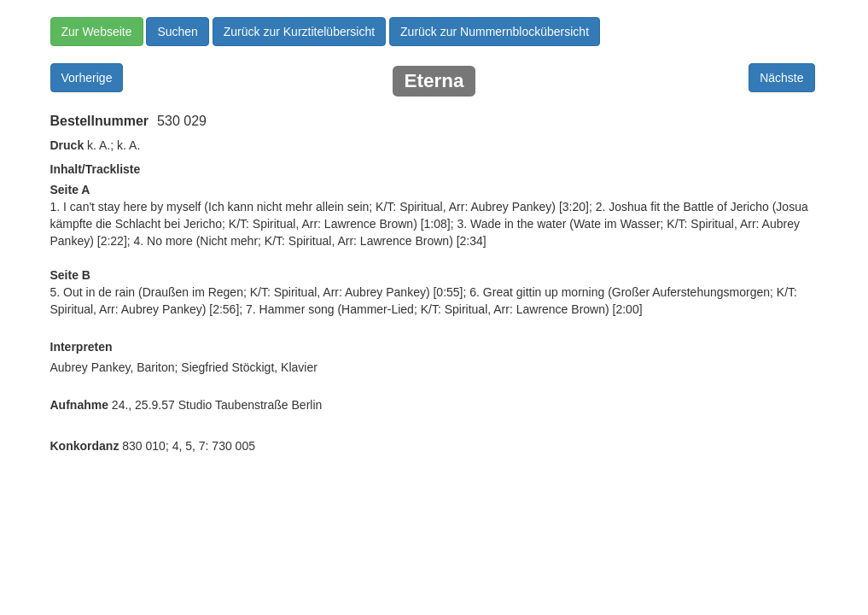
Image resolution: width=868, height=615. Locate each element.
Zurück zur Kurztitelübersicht (299, 32)
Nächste (781, 78)
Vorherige (87, 78)
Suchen (177, 32)
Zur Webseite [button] (97, 32)
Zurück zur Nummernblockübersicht (495, 32)
